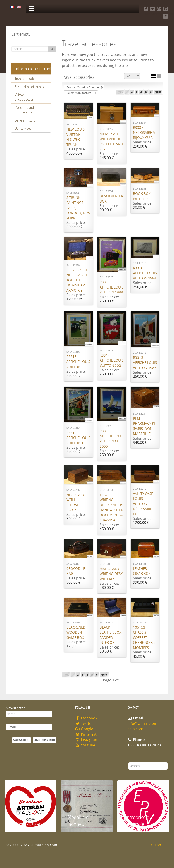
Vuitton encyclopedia (24, 97)
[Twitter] (153, 9)
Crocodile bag (76, 571)
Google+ (85, 729)
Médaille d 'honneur (78, 820)
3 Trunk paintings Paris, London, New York (78, 208)
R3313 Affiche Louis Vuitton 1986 (145, 363)
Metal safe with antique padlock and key (112, 142)
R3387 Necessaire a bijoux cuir (144, 133)
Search (55, 49)
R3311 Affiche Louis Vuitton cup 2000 (112, 439)
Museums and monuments (24, 110)
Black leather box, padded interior (111, 635)
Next (158, 92)
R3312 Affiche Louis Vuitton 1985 (78, 438)
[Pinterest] (166, 9)
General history (25, 120)
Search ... (128, 762)
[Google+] (159, 9)
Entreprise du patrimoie (138, 820)
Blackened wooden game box (76, 633)
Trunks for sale (25, 79)
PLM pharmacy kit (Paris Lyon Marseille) (145, 426)
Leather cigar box (142, 571)
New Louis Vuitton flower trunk (75, 137)
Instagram (87, 740)
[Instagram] (166, 16)
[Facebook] (146, 9)
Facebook (86, 718)
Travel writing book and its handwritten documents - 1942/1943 (112, 508)
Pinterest (86, 734)
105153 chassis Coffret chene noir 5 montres (144, 638)
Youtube (85, 745)
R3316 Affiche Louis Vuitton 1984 (145, 273)
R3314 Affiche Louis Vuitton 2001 (112, 361)
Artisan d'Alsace (28, 824)
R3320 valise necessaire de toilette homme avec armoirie (78, 280)
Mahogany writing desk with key (111, 574)
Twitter (84, 724)
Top (155, 845)
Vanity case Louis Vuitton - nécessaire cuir (143, 504)
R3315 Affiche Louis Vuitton (78, 362)
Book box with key (142, 196)
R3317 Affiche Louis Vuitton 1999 (112, 287)
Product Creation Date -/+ (83, 88)
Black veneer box (111, 199)
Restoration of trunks (29, 87)
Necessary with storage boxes (75, 503)
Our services (23, 128)
